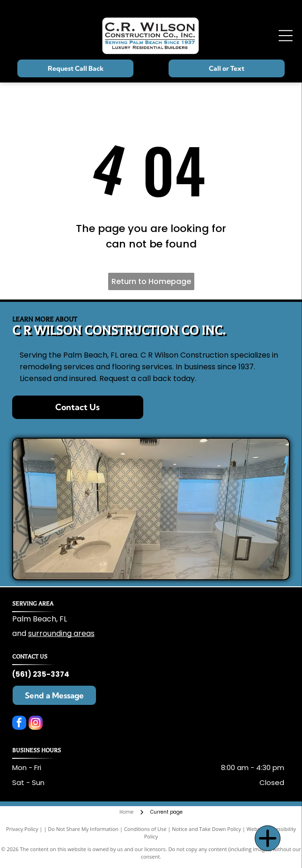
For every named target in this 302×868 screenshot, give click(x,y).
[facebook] (19, 724)
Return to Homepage (151, 281)
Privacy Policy (22, 829)
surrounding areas (61, 633)
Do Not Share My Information (83, 829)
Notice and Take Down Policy (206, 829)
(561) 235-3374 (41, 674)
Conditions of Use (145, 829)
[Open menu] (286, 36)
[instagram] (36, 724)
